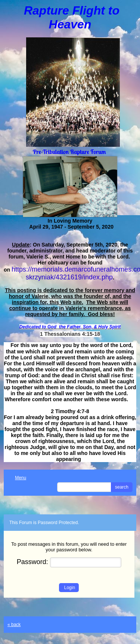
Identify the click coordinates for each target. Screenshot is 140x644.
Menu (17, 478)
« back (14, 625)
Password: (69, 562)
